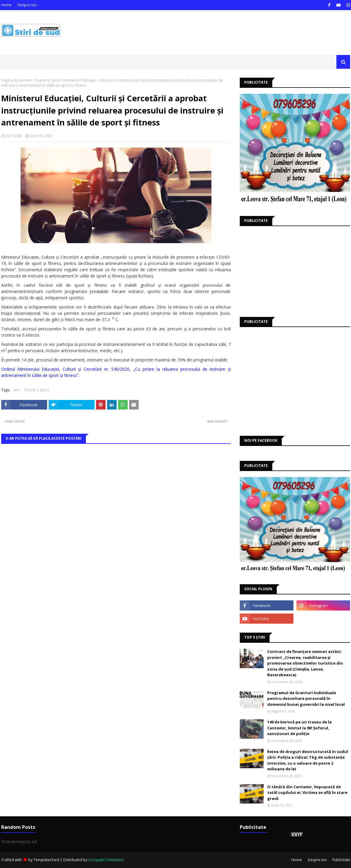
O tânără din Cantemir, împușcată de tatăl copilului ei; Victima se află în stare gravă (307, 793)
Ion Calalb (14, 136)
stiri (17, 390)
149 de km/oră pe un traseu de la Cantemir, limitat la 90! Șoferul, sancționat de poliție (299, 728)
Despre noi (27, 5)
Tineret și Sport (47, 80)
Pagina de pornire (16, 80)
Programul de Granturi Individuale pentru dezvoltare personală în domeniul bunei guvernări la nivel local (306, 698)
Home (6, 5)
